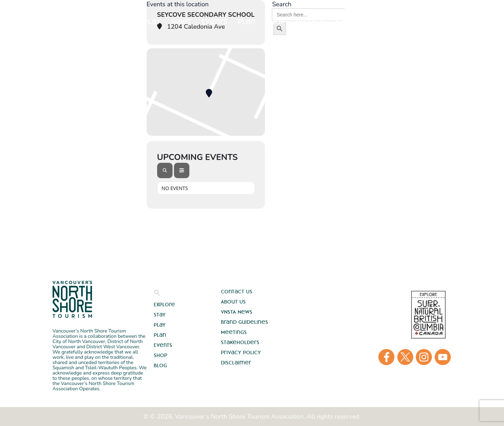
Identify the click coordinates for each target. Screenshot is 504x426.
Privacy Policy (241, 352)
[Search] (165, 170)
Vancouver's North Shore (72, 299)
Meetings (234, 332)
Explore (90, 22)
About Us (233, 302)
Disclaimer (236, 363)
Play (160, 325)
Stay (125, 22)
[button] (157, 294)
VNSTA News (237, 312)
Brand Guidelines (244, 322)
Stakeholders (240, 342)
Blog (160, 365)
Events (163, 345)
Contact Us (237, 292)
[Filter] (182, 170)
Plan (160, 335)
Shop (160, 355)
